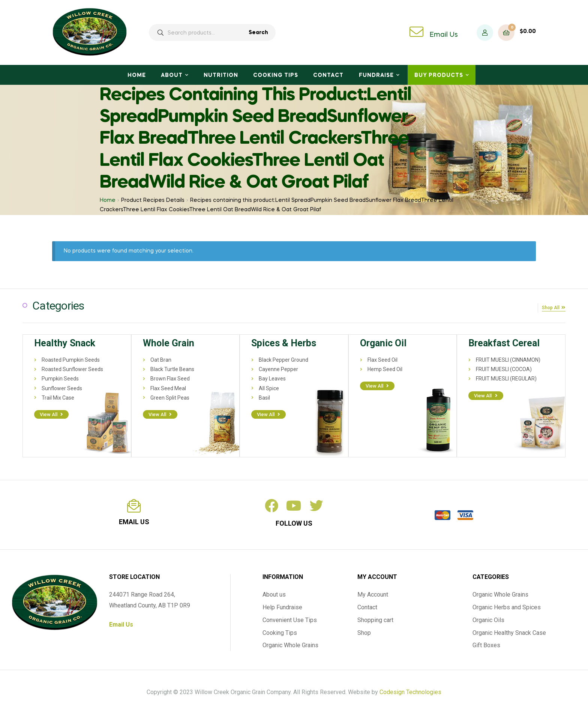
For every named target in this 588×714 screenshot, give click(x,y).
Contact (328, 75)
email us (134, 521)
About (172, 75)
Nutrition (221, 75)
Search (258, 33)
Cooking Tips (276, 75)
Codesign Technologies (410, 691)
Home (137, 75)
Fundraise (376, 75)
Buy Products (439, 75)
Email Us (444, 35)
